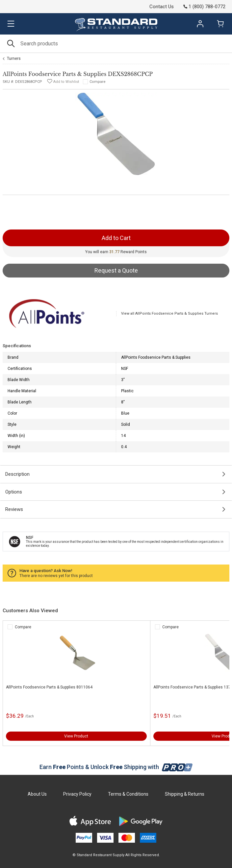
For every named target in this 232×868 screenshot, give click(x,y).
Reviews (14, 509)
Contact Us (162, 7)
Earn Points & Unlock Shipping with (116, 767)
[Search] (116, 44)
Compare (98, 82)
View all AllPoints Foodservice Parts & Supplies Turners (169, 313)
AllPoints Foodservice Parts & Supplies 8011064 (49, 687)
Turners (14, 59)
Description (17, 474)
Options (14, 492)
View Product (76, 736)
